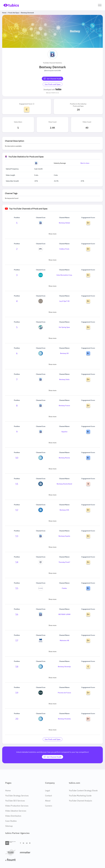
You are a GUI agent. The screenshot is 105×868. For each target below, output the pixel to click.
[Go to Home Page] (11, 5)
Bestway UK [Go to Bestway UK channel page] (64, 353)
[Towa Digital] (26, 843)
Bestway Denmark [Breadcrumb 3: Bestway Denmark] (27, 13)
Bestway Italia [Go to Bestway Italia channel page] (64, 379)
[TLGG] (12, 852)
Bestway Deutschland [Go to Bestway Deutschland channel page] (64, 484)
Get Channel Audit (52, 79)
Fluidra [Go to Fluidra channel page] (64, 588)
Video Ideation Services (16, 811)
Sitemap (9, 826)
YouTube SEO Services (15, 801)
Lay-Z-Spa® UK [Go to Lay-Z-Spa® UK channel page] (64, 301)
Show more (52, 234)
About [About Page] (48, 801)
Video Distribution (13, 816)
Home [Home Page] (8, 791)
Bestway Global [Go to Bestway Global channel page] (64, 223)
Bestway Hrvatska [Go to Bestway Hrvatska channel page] (64, 719)
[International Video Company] (12, 843)
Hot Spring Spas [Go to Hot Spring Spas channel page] (64, 327)
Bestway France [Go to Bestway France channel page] (64, 406)
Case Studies (11, 821)
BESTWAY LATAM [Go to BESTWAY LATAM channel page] (64, 614)
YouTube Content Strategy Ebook (83, 791)
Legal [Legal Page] (48, 791)
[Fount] (12, 860)
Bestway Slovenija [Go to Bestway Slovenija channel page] (64, 667)
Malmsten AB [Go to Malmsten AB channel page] (64, 640)
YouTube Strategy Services (17, 796)
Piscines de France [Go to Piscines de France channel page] (64, 693)
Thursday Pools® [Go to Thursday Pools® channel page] (64, 562)
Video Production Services (17, 806)
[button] (100, 5)
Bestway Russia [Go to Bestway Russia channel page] (64, 458)
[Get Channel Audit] (52, 79)
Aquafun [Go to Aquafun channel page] (64, 432)
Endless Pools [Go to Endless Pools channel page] (64, 249)
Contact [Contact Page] (48, 796)
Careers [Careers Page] (49, 806)
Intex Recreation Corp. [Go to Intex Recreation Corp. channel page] (64, 275)
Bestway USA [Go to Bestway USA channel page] (64, 510)
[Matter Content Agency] (26, 852)
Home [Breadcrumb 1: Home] (4, 13)
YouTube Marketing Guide (80, 796)
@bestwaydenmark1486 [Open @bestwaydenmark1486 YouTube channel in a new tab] (53, 70)
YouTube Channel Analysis (80, 801)
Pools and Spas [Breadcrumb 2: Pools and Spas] (14, 13)
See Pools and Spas (53, 84)
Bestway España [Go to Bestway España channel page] (64, 536)
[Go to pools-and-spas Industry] (53, 84)
